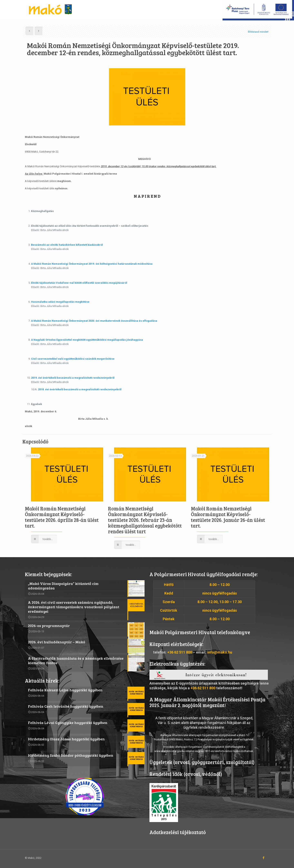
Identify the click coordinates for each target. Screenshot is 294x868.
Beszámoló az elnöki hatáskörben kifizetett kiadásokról (67, 245)
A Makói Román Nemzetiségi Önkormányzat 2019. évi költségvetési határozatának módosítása (92, 264)
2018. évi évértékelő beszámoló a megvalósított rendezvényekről (80, 389)
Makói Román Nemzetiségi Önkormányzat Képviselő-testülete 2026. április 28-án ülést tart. (62, 517)
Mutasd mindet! (258, 32)
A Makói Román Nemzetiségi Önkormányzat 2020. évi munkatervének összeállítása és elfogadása (94, 321)
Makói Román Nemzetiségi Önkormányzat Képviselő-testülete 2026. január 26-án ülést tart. (228, 517)
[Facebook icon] (263, 858)
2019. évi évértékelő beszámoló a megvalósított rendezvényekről (73, 378)
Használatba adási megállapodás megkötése (60, 302)
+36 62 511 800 (180, 652)
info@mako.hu (220, 652)
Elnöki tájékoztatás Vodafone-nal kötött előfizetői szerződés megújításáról (79, 283)
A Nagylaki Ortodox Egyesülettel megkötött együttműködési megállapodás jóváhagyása (87, 340)
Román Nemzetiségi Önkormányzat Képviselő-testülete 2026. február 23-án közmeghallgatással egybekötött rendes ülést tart (145, 520)
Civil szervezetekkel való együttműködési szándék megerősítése (73, 359)
